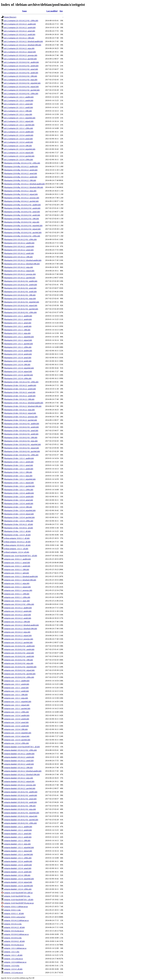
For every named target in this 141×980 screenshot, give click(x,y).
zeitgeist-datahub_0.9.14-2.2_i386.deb (18, 768)
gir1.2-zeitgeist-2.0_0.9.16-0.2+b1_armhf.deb (21, 73)
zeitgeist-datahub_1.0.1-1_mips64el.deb (19, 847)
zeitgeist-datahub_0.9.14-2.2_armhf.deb (19, 764)
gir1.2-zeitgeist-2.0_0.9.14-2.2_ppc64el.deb (20, 59)
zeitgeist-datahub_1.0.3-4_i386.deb (17, 875)
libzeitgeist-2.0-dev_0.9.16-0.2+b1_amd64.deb (22, 424)
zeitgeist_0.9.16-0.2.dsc (13, 938)
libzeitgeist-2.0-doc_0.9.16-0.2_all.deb (18, 528)
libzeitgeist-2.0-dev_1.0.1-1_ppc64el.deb (19, 486)
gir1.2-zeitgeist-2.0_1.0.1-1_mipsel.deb (19, 121)
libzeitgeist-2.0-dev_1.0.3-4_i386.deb (18, 507)
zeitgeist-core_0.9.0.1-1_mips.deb (17, 583)
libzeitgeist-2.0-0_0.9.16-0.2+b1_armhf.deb (20, 292)
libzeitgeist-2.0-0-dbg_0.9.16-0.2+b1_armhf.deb (22, 215)
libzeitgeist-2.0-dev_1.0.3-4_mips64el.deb (20, 510)
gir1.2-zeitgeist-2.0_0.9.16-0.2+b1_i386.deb (21, 76)
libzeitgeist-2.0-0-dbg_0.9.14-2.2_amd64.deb (21, 166)
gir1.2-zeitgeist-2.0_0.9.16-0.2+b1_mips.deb (21, 80)
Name (24, 11)
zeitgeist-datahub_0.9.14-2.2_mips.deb (19, 778)
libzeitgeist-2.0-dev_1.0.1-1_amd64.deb (19, 458)
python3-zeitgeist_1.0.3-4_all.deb (17, 552)
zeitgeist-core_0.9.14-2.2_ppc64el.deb (18, 642)
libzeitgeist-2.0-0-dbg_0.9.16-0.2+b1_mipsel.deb (22, 229)
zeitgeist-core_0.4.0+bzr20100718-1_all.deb (21, 556)
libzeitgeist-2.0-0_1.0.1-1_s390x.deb (18, 347)
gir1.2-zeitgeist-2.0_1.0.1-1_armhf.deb (18, 107)
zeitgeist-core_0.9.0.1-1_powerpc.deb (18, 590)
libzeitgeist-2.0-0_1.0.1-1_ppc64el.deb (18, 344)
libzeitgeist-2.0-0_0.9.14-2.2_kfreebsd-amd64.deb (23, 260)
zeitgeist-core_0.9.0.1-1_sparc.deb (17, 601)
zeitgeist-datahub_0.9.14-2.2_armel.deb (19, 761)
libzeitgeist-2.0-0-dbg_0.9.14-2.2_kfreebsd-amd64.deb (24, 184)
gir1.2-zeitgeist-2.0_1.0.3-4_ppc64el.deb (19, 156)
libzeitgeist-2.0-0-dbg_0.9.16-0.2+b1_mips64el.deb (23, 226)
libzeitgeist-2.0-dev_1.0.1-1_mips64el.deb (20, 479)
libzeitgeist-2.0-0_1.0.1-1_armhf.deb (18, 326)
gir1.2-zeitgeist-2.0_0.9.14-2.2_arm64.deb (20, 28)
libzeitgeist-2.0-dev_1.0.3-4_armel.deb (19, 500)
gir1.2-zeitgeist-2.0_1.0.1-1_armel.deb (18, 104)
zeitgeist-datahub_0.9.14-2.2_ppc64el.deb (20, 788)
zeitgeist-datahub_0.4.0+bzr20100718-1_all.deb (22, 747)
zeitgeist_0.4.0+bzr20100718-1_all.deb (19, 900)
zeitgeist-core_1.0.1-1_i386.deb (16, 695)
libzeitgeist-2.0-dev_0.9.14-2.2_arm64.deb (20, 389)
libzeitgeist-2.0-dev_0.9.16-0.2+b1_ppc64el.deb (22, 451)
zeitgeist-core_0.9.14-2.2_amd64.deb (18, 608)
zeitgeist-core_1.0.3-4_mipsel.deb (17, 736)
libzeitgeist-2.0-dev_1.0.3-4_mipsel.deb (19, 514)
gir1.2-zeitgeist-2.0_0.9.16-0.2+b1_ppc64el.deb (22, 90)
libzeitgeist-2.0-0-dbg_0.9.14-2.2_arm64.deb (21, 170)
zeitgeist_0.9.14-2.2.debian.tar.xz (16, 920)
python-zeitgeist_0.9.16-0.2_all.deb (17, 545)
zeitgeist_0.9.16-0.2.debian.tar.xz (16, 934)
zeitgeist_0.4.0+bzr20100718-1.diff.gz (18, 893)
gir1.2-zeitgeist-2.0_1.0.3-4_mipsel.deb (19, 153)
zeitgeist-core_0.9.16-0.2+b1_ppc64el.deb (20, 674)
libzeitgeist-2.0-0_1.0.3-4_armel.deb (18, 358)
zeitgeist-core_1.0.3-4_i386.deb (16, 729)
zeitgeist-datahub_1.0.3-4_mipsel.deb (18, 882)
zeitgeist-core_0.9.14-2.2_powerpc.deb (19, 639)
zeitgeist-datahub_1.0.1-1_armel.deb (18, 834)
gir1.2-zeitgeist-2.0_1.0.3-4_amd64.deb (19, 132)
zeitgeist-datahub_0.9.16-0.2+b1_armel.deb (20, 799)
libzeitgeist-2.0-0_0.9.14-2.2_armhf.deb (19, 253)
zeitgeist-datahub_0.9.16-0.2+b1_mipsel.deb (21, 816)
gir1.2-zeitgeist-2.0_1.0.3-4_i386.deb (18, 146)
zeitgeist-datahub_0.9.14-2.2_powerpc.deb (20, 785)
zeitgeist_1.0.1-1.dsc (12, 952)
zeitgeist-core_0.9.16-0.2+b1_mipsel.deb (19, 670)
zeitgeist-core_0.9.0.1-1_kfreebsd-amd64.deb (21, 576)
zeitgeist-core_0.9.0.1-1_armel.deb (17, 563)
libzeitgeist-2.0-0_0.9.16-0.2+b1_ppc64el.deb (21, 309)
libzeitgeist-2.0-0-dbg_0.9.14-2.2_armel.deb (20, 173)
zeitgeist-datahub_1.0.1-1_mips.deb (17, 844)
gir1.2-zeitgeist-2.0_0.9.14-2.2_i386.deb (19, 38)
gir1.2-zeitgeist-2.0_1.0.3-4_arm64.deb (19, 135)
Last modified (52, 11)
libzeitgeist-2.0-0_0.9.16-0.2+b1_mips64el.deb (22, 302)
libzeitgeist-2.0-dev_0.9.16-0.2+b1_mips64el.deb (22, 444)
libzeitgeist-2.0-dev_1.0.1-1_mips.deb (18, 476)
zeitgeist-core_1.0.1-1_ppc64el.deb (17, 708)
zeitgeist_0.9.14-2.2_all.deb (14, 927)
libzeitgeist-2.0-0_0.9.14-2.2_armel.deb (19, 250)
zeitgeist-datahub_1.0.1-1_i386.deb (17, 841)
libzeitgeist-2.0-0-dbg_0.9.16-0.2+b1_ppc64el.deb (23, 232)
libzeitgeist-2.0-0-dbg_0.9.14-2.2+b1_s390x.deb (22, 163)
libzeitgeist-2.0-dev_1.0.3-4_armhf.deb (19, 503)
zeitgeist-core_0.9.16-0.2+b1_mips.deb (19, 663)
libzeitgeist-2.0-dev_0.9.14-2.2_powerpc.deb (21, 417)
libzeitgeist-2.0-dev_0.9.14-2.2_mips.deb (19, 410)
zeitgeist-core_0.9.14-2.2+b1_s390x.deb (19, 604)
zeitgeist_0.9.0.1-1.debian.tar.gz (16, 907)
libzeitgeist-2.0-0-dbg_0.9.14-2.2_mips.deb (20, 191)
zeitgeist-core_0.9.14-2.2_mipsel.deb (18, 636)
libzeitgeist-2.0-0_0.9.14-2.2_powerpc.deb (20, 274)
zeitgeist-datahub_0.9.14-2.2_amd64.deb (19, 754)
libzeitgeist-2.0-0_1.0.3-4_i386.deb (17, 365)
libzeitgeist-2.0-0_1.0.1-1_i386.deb (17, 330)
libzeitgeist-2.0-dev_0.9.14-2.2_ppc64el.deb (20, 420)
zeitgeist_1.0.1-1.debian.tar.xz (15, 948)
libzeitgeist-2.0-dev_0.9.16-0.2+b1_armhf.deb (21, 434)
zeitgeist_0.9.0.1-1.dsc (12, 910)
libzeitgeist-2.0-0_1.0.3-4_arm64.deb (18, 354)
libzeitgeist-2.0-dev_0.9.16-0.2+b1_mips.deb (21, 441)
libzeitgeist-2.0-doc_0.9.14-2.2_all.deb (18, 524)
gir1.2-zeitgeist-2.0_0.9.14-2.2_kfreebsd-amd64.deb (23, 41)
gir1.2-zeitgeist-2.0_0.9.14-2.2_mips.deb (19, 48)
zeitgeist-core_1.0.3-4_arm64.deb (17, 719)
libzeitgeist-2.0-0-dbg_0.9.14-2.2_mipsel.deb (21, 194)
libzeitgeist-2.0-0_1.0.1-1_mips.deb (17, 333)
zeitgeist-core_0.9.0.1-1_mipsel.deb (17, 587)
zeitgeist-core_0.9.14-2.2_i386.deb (17, 622)
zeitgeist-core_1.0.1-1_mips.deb (16, 698)
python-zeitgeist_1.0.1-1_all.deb (16, 549)
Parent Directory (10, 17)
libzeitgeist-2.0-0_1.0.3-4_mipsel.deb (18, 371)
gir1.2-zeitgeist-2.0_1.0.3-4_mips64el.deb (20, 149)
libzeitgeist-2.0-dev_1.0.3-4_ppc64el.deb (19, 517)
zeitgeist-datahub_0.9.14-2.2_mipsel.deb (19, 781)
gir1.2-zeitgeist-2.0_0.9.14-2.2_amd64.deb (20, 24)
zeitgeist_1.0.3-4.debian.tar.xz (15, 962)
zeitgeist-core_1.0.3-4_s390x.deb (16, 743)
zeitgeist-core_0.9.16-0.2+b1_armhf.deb (19, 656)
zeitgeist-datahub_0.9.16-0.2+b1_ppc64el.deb (21, 820)
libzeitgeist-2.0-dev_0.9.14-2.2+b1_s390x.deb (21, 382)
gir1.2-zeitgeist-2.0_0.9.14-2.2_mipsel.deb (20, 52)
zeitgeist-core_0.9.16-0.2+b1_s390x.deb (19, 677)
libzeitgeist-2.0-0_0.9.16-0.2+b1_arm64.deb (20, 285)
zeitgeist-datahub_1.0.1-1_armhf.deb (18, 837)
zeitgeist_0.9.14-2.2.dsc (13, 924)
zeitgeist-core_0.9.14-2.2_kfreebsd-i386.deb (20, 629)
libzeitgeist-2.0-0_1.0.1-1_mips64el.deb (19, 337)
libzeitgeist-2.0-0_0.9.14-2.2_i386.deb (18, 257)
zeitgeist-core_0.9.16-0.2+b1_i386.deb (18, 660)
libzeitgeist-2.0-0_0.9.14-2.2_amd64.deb (19, 243)
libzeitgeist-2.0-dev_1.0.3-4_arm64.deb (19, 497)
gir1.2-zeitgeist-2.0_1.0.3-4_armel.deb (18, 139)
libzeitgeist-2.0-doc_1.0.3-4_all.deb (17, 535)
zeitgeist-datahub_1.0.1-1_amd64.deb (18, 827)
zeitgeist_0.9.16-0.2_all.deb (14, 941)
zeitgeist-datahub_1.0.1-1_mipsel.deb (18, 851)
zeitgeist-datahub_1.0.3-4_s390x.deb (18, 889)
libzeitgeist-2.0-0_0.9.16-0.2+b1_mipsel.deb (21, 305)
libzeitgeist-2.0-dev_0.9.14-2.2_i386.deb (19, 399)
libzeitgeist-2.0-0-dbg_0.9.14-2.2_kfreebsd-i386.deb (24, 187)
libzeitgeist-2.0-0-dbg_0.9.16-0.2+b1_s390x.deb (22, 236)
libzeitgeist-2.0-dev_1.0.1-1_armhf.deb (19, 469)
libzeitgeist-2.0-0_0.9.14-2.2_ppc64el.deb (20, 278)
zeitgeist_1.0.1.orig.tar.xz (13, 959)
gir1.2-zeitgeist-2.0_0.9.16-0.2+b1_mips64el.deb (22, 83)
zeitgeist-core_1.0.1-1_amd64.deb (17, 681)
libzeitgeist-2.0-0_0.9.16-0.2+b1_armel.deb (20, 288)
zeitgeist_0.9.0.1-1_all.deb (14, 913)
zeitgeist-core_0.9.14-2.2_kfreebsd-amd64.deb (21, 625)
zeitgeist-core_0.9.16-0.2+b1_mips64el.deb (20, 667)
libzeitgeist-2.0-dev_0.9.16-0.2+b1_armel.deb (21, 431)
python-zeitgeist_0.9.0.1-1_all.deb (17, 538)
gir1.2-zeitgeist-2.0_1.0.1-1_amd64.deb (19, 97)
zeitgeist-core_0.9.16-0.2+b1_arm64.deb (19, 649)
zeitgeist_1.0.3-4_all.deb (13, 969)
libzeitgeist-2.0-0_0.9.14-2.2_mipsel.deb (19, 271)
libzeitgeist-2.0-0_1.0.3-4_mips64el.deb (19, 368)
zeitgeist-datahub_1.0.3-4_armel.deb (18, 868)
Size (61, 11)
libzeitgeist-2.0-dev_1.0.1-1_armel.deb (19, 465)
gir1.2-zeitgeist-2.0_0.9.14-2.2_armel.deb (20, 31)
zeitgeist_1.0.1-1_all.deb (13, 955)
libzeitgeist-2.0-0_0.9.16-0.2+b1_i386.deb (20, 295)
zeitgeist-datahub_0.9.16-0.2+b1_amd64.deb (21, 792)
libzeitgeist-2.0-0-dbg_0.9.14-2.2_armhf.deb (21, 177)
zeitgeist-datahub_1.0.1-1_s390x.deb (18, 858)
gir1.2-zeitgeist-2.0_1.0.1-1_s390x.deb (18, 128)
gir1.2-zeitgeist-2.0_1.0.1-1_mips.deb (18, 114)
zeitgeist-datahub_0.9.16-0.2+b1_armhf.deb (20, 802)
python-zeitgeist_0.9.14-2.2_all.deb (17, 542)
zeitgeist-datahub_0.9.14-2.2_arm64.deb (19, 757)
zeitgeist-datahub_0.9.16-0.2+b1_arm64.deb (21, 795)
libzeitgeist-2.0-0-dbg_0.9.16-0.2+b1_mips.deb (22, 222)
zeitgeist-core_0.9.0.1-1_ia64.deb (16, 573)
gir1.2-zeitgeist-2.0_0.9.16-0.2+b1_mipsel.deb (21, 87)
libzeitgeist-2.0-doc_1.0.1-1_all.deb (17, 531)
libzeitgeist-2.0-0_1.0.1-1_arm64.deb (18, 319)
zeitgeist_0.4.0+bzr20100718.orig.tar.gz (19, 903)
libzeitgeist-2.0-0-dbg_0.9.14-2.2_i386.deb (20, 180)
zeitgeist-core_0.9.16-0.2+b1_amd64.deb (19, 646)
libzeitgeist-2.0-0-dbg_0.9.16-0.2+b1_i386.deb (21, 219)
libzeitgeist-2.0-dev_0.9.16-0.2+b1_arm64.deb (21, 427)
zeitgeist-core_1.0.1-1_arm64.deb (17, 684)
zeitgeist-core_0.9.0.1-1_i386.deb (17, 570)
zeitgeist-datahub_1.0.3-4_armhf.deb (18, 872)
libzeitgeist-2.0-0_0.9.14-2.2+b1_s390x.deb (20, 239)
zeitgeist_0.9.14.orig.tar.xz (14, 931)
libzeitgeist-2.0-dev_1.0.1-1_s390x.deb (19, 490)
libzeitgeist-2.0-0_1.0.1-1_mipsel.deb (18, 340)
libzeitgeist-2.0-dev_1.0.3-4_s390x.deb (19, 521)
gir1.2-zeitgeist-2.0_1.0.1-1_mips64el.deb (20, 118)
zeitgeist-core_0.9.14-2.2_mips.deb (17, 632)
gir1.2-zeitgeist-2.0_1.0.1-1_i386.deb (18, 111)
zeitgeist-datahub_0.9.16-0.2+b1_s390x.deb (20, 823)
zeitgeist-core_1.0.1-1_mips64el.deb (18, 702)
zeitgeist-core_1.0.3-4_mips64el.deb (18, 733)
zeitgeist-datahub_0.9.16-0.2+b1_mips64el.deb (22, 813)
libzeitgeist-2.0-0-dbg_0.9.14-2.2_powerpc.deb (22, 198)
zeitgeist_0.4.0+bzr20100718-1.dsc (17, 896)
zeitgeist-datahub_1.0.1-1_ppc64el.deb (18, 854)
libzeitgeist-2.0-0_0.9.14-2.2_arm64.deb (19, 246)
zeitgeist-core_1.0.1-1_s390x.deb (16, 712)
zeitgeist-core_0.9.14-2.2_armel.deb (17, 615)
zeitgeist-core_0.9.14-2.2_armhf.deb (18, 618)
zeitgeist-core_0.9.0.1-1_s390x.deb (17, 597)
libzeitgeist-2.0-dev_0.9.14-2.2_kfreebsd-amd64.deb (24, 403)
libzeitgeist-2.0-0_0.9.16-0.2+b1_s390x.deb (20, 312)
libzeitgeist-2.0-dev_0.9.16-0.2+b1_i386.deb (21, 437)
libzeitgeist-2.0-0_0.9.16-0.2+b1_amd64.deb (21, 281)
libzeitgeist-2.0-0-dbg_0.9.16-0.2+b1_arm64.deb (22, 208)
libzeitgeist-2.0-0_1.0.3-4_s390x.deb (18, 378)
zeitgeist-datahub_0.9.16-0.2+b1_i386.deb (20, 806)
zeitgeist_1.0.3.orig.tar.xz (13, 973)
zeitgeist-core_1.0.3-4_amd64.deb (17, 715)
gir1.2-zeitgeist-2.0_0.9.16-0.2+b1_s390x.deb (21, 94)
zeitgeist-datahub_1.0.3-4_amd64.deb (18, 861)
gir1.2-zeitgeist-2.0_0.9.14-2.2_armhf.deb (20, 34)
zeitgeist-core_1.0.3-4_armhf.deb (16, 726)
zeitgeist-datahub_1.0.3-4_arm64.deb (18, 865)
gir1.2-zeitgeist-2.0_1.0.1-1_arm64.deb (19, 100)
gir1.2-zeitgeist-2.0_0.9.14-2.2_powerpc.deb (21, 55)
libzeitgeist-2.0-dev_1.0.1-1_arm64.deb (19, 462)
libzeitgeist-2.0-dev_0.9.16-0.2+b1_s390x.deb (21, 455)
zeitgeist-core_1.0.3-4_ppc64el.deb (17, 740)
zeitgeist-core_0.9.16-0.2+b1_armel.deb (19, 653)
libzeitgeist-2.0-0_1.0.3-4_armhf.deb (18, 361)
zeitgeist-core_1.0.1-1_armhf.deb (16, 691)
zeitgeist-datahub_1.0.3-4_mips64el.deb (19, 879)
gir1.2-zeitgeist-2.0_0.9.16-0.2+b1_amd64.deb (21, 62)
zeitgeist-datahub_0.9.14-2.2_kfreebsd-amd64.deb (23, 771)
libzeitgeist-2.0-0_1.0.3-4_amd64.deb (18, 351)
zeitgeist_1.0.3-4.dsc (12, 966)
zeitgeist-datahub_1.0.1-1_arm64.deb (18, 830)
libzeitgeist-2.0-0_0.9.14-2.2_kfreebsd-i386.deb (22, 264)
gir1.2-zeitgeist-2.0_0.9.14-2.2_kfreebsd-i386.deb (23, 45)
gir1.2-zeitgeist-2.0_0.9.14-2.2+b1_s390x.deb (21, 21)
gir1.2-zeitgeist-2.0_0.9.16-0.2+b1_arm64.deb (21, 66)
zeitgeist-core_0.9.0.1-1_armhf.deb (17, 566)
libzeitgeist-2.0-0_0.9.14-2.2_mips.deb (18, 267)
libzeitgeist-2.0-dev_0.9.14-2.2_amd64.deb (20, 385)
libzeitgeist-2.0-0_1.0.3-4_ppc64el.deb (18, 375)
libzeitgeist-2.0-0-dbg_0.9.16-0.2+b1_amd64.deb (22, 205)
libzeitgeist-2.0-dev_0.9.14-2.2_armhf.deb (20, 396)
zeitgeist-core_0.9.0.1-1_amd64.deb (17, 559)
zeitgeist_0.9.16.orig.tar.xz (14, 945)
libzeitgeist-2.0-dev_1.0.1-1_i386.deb (18, 472)
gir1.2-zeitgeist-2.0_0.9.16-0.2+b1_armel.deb (21, 69)
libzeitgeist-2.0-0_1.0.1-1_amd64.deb (18, 316)
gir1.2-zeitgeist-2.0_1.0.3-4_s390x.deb (18, 160)
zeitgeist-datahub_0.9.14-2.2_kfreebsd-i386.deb (22, 774)
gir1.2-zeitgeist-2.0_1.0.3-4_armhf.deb (18, 142)
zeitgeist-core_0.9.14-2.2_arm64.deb (18, 611)
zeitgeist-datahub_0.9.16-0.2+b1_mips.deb (20, 809)
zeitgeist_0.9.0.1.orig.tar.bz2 (15, 917)
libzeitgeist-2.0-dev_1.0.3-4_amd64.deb (19, 493)
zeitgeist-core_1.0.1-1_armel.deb (16, 688)
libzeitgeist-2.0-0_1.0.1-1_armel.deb (18, 323)
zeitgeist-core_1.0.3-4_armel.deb (16, 722)
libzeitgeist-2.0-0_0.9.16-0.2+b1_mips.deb (20, 299)
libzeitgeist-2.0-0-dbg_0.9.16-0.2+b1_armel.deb (22, 212)
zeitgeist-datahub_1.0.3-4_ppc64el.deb (18, 886)
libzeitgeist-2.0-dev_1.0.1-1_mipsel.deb (19, 483)
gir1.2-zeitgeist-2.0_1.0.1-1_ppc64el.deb (19, 125)
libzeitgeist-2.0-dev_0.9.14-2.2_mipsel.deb (20, 413)
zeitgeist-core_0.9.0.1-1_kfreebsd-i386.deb (20, 580)
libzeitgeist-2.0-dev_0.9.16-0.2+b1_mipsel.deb (21, 448)
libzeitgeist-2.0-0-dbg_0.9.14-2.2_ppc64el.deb (21, 201)
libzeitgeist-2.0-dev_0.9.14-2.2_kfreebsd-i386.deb (23, 406)
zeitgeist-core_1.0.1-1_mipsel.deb (17, 705)
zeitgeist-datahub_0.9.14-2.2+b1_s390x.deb (20, 750)
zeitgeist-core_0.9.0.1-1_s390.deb (17, 594)
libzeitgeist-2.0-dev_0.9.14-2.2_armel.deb (20, 392)
